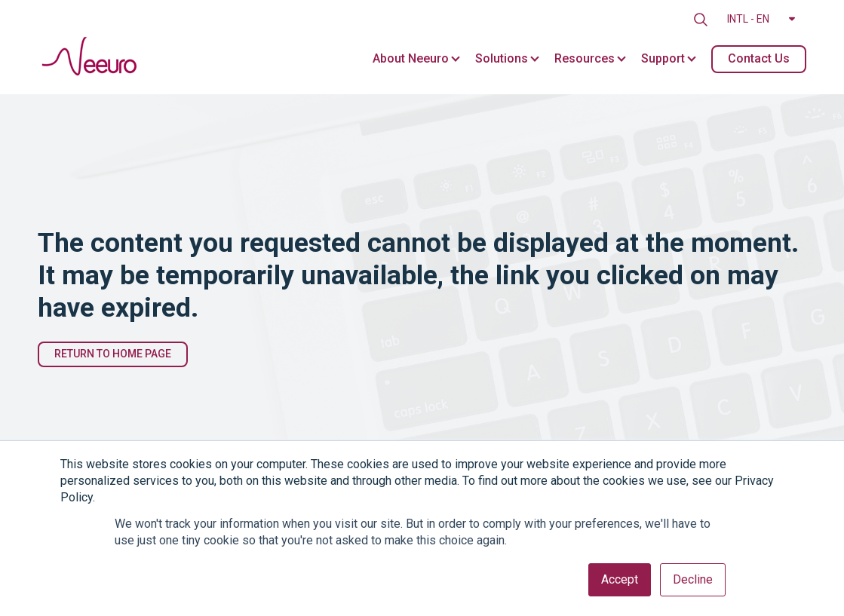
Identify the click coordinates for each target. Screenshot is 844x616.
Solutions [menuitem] (502, 58)
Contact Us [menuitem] (759, 58)
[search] (701, 20)
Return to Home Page (113, 354)
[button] (761, 20)
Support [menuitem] (663, 58)
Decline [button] (693, 579)
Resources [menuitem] (585, 58)
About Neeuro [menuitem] (411, 58)
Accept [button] (620, 579)
